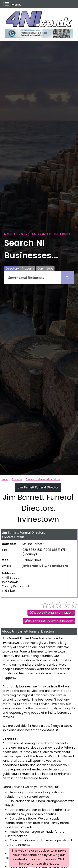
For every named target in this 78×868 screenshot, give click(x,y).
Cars (40, 269)
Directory (12, 269)
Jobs (50, 269)
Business (17, 479)
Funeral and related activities (43, 479)
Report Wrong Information (53, 613)
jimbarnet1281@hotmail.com (45, 566)
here (22, 864)
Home (5, 479)
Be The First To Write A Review (50, 621)
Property (28, 269)
